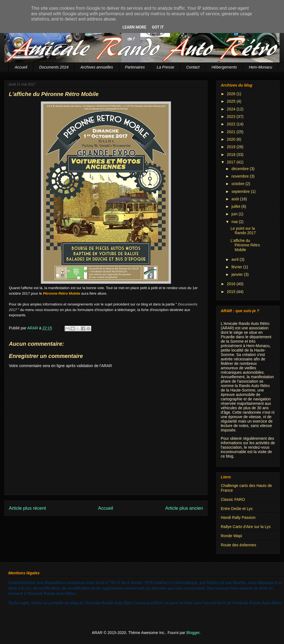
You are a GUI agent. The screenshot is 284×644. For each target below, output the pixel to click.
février (237, 267)
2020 (232, 139)
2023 (232, 117)
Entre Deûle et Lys (237, 509)
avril (235, 259)
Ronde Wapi (231, 536)
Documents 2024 (54, 67)
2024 (232, 109)
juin (235, 214)
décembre (240, 169)
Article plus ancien (184, 508)
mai (235, 222)
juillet (236, 206)
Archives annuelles (97, 67)
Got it (158, 27)
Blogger (193, 633)
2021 (232, 132)
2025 (232, 101)
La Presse (165, 67)
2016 (232, 284)
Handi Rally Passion (238, 517)
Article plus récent (27, 508)
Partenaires (135, 67)
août (236, 199)
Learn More (134, 27)
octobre (238, 184)
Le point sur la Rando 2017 (243, 231)
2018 (232, 155)
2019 (232, 147)
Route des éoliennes (239, 545)
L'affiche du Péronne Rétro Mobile (245, 245)
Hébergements (224, 67)
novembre (240, 176)
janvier (238, 274)
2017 (232, 162)
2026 (232, 94)
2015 (232, 292)
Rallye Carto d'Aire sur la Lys (246, 527)
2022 (232, 124)
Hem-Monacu (260, 67)
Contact (193, 67)
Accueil (21, 67)
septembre (241, 191)
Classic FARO (233, 499)
